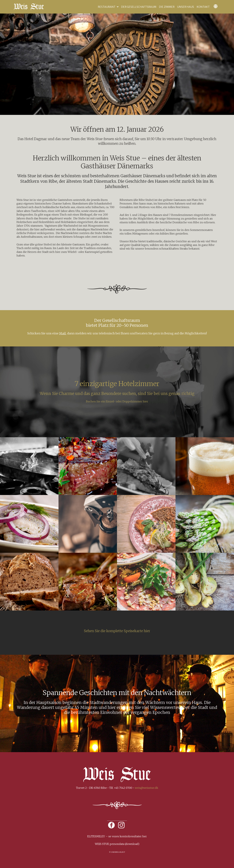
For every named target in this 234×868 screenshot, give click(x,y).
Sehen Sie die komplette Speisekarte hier (117, 631)
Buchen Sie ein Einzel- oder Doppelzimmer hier (117, 401)
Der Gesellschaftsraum (139, 7)
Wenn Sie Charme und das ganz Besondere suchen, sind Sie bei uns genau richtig (117, 394)
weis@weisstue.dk (146, 788)
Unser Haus (186, 7)
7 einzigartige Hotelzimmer (117, 384)
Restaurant (107, 7)
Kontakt (203, 7)
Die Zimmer (167, 7)
